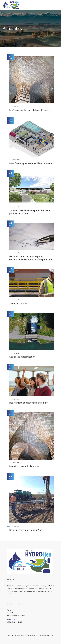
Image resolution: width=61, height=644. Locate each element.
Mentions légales (47, 635)
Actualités (16, 107)
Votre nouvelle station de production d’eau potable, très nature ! (30, 212)
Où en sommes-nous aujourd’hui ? (26, 530)
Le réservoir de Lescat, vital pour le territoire (31, 110)
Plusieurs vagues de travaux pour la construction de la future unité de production (31, 258)
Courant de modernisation (22, 357)
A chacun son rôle (18, 304)
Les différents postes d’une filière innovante (31, 163)
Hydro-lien (23, 635)
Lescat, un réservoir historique (24, 466)
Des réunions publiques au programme (28, 403)
